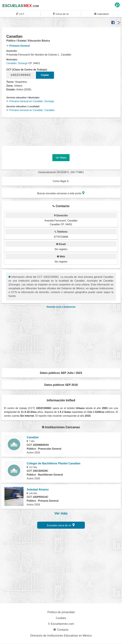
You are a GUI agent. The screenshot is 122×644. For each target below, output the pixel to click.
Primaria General (18, 46)
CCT (20, 14)
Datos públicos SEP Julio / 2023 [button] (61, 373)
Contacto (61, 630)
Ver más (61, 513)
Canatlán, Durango (17, 63)
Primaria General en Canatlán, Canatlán (30, 110)
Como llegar (61, 181)
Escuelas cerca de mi (61, 525)
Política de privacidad (61, 612)
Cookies (61, 618)
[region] (61, 130)
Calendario (102, 14)
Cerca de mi (61, 14)
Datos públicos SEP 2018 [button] (61, 385)
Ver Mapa (61, 158)
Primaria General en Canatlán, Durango (30, 101)
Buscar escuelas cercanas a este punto (61, 193)
